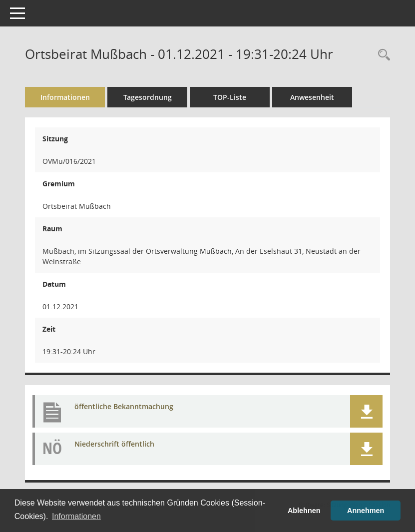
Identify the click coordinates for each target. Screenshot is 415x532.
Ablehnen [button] (304, 511)
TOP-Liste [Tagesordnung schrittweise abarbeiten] (230, 97)
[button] (366, 411)
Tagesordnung (148, 97)
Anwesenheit (312, 97)
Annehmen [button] (366, 511)
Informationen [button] (76, 516)
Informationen (65, 97)
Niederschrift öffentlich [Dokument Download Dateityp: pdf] (114, 444)
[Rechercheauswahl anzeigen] (382, 55)
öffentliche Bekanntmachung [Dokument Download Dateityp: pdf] (124, 406)
